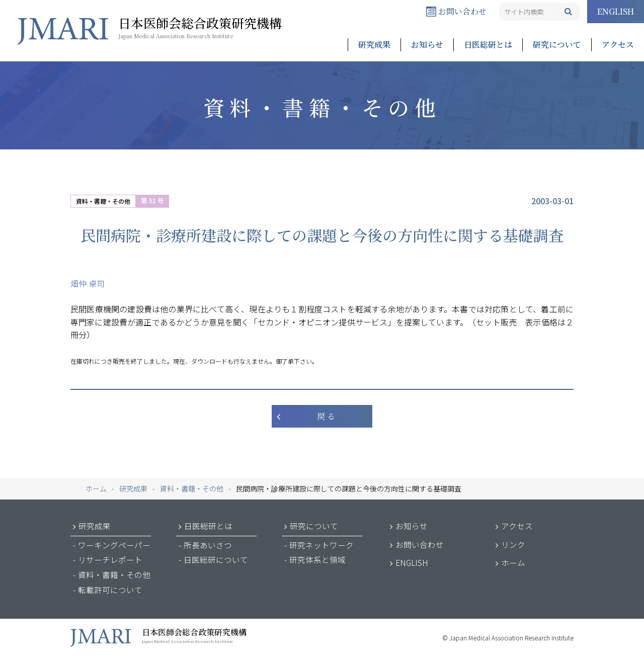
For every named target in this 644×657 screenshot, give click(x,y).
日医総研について (216, 559)
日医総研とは (488, 45)
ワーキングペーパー (114, 545)
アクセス (618, 45)
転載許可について (110, 590)
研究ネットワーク (321, 545)
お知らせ (427, 45)
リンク (513, 544)
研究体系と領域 (317, 559)
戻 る (326, 416)
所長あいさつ (208, 545)
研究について (557, 45)
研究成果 (374, 45)
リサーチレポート (110, 559)
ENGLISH (616, 11)
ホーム (513, 562)
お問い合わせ (456, 11)
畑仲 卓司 (88, 283)
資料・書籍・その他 (103, 201)
